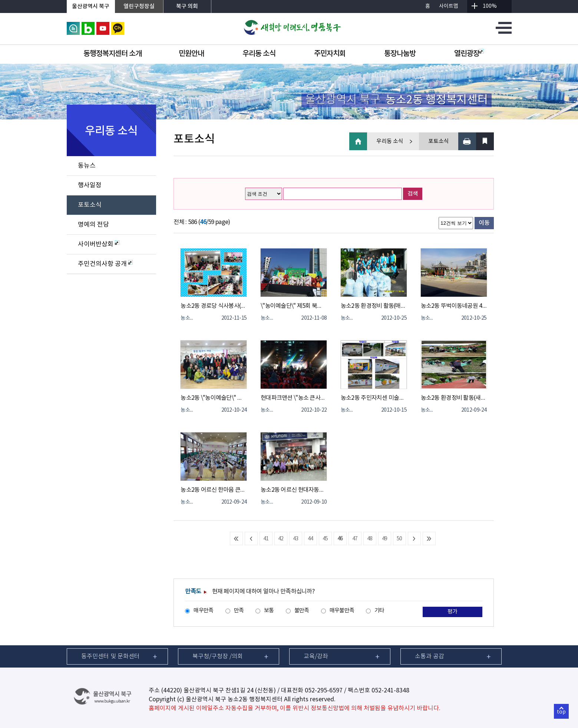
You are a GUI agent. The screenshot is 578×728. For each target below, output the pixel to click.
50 (399, 539)
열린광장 (469, 54)
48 (370, 539)
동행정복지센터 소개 (113, 54)
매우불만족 (342, 611)
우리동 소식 (259, 54)
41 (266, 539)
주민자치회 (330, 54)
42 (281, 539)
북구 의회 (187, 6)
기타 (379, 611)
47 (355, 539)
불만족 (302, 611)
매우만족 (203, 611)
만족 (239, 611)
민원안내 (191, 54)
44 (311, 539)
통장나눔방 (400, 54)
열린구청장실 (139, 6)
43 (296, 539)
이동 (484, 223)
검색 (413, 194)
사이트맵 (449, 6)
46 (340, 539)
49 (385, 539)
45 (325, 539)
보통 (269, 611)
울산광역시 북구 (91, 6)
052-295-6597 (324, 691)
